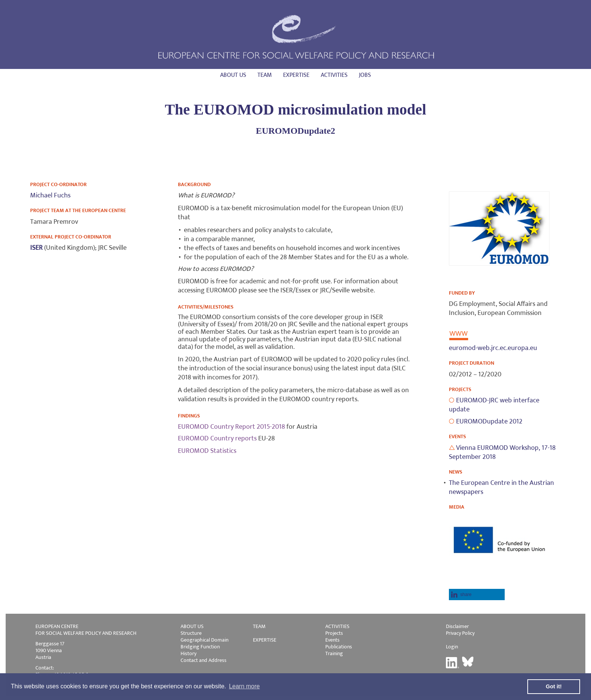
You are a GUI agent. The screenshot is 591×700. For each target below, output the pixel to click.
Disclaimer (457, 626)
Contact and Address (204, 660)
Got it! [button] (554, 686)
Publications (339, 647)
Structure (191, 633)
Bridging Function (200, 647)
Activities (334, 75)
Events (332, 640)
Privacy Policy (460, 633)
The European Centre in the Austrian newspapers (501, 488)
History (188, 653)
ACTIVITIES (337, 626)
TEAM (259, 626)
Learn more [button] (244, 686)
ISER (37, 248)
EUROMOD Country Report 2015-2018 (231, 427)
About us (233, 75)
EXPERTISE (265, 640)
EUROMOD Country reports (217, 439)
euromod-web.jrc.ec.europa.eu (493, 348)
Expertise (296, 75)
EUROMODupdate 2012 (489, 422)
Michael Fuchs (50, 196)
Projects (334, 633)
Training (334, 653)
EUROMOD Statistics (207, 451)
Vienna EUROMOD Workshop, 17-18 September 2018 (502, 452)
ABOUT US (192, 626)
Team (265, 75)
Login (452, 647)
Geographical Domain (204, 640)
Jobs (365, 75)
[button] (477, 595)
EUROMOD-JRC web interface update (494, 405)
